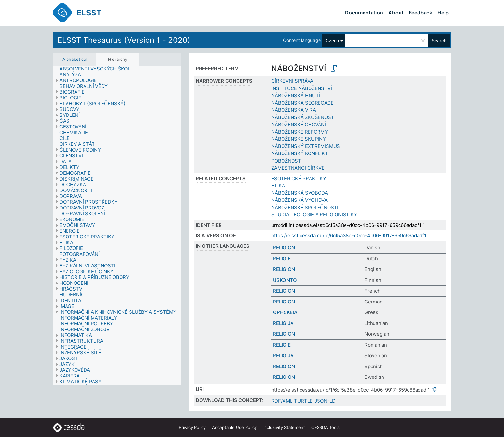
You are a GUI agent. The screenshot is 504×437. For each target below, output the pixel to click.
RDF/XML (282, 401)
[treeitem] (98, 69)
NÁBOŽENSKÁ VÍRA (294, 110)
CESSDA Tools (326, 427)
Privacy (192, 427)
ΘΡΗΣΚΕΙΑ (285, 312)
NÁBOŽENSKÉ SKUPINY (299, 139)
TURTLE (303, 401)
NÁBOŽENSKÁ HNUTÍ (296, 95)
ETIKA (278, 186)
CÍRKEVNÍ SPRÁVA (292, 81)
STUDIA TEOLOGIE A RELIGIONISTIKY (314, 214)
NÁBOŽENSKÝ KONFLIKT (300, 153)
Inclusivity (284, 427)
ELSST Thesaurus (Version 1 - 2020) (124, 40)
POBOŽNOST (286, 161)
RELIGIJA (283, 323)
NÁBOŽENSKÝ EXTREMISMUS (306, 146)
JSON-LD (325, 401)
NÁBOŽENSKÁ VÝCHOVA (299, 200)
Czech (332, 40)
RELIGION (284, 248)
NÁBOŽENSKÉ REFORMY (300, 132)
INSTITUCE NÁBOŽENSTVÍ (302, 88)
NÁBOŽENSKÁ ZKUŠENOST (303, 117)
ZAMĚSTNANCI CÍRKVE (298, 168)
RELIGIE (282, 259)
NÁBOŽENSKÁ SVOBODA (300, 193)
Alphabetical (75, 59)
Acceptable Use (234, 427)
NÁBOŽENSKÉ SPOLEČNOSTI (305, 207)
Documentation (364, 13)
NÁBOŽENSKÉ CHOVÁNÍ (299, 124)
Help (443, 13)
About (396, 13)
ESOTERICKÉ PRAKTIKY (299, 178)
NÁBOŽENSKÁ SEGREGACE (302, 103)
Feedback (421, 13)
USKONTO (285, 280)
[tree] (117, 225)
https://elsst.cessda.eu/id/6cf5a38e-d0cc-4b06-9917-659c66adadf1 (349, 235)
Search (439, 40)
